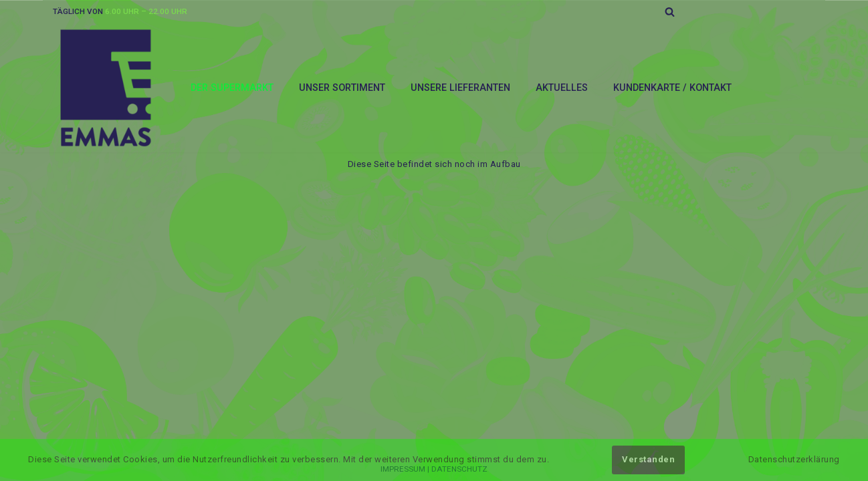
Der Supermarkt (232, 88)
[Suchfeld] (670, 12)
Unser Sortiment (342, 88)
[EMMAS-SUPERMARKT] (106, 88)
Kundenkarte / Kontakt (672, 88)
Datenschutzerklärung (794, 459)
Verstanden (648, 459)
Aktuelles (562, 88)
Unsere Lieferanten (460, 88)
